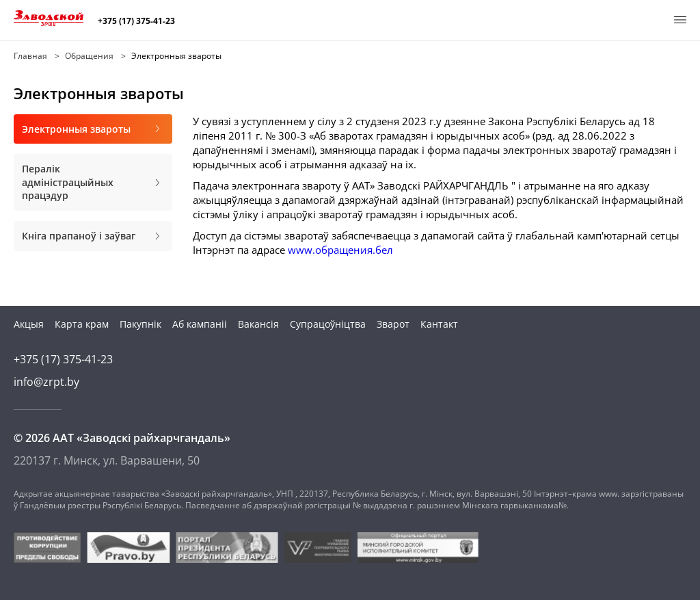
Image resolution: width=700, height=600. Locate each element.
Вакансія (258, 324)
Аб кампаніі (200, 324)
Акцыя (29, 324)
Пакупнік (140, 324)
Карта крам (82, 324)
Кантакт (439, 324)
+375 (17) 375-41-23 (136, 21)
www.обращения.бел (340, 250)
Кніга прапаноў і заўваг (93, 236)
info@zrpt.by (46, 382)
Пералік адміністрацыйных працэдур (93, 182)
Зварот (393, 324)
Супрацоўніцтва (328, 324)
